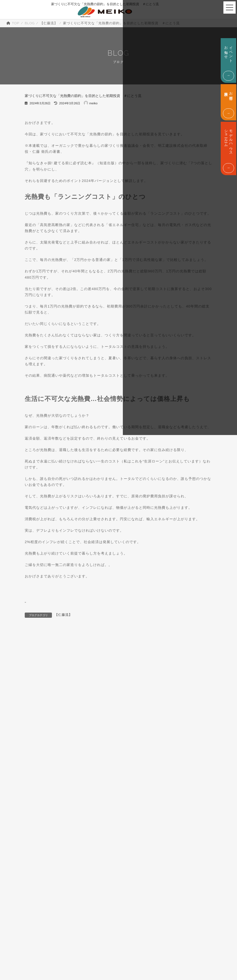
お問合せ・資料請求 (208, 934)
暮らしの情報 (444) (42, 840)
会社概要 (15, 945)
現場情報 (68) (38, 858)
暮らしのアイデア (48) (45, 832)
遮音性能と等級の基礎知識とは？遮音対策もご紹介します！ (184, 643)
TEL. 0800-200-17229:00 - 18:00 (208, 961)
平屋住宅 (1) (37, 805)
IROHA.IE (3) (39, 710)
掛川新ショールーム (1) (45, 823)
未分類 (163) (38, 849)
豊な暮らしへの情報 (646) (47, 866)
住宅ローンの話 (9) (42, 762)
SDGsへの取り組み (69, 945)
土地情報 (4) (37, 779)
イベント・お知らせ (153, 934)
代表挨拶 (38, 945)
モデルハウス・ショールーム (153, 961)
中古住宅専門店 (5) (42, 753)
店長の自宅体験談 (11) (45, 814)
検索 (181, 684)
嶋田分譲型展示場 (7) (44, 797)
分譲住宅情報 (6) (40, 771)
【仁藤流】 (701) (41, 727)
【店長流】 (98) (40, 736)
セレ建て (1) (37, 744)
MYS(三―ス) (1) (41, 718)
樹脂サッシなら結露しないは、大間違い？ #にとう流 (87, 643)
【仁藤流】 (63, 615)
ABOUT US (33, 930)
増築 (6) (34, 788)
